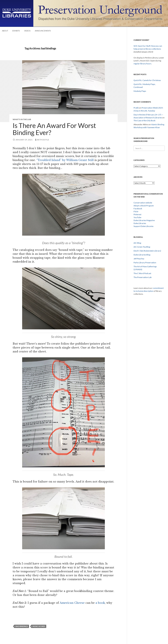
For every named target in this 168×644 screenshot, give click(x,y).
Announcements (43, 31)
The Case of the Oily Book (144, 121)
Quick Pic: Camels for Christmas (147, 80)
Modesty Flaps (140, 91)
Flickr (136, 211)
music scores (39, 626)
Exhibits (16, 31)
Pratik (136, 108)
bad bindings (22, 626)
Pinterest (137, 214)
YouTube (137, 217)
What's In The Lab (22, 119)
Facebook (138, 209)
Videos (27, 31)
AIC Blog (137, 243)
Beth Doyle (43, 140)
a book (100, 603)
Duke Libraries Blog (142, 255)
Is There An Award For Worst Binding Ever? (54, 129)
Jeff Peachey (139, 259)
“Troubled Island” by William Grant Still (65, 160)
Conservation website (143, 203)
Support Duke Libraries (143, 226)
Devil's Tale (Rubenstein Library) (147, 251)
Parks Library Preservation (145, 263)
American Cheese (72, 603)
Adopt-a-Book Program (144, 206)
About (5, 31)
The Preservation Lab (143, 277)
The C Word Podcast (142, 273)
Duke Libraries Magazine (144, 220)
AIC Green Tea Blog (142, 247)
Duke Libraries (140, 223)
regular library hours (142, 64)
